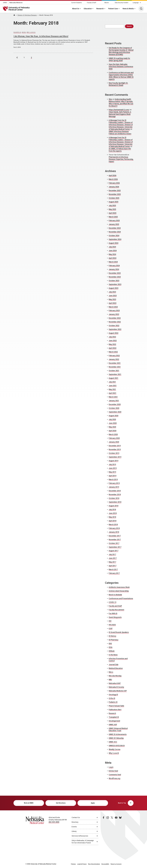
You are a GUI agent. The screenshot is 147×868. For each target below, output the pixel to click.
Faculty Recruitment (116, 610)
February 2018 (114, 528)
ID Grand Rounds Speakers (119, 632)
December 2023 (115, 273)
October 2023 (114, 281)
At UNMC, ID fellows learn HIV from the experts (120, 150)
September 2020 (115, 412)
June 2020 (113, 423)
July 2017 (112, 554)
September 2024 (115, 239)
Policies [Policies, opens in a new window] (73, 864)
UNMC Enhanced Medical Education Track (118, 729)
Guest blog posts (115, 617)
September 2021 (115, 374)
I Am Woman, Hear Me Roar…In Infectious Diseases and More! (41, 36)
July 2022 (112, 337)
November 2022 (115, 322)
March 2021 (113, 397)
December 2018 (115, 491)
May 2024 (112, 254)
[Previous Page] (17, 58)
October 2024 (114, 236)
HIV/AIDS (112, 625)
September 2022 (115, 329)
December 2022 (115, 318)
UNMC (5, 3)
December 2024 (115, 228)
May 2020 (112, 427)
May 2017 (112, 562)
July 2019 (112, 464)
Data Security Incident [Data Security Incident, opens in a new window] (122, 3)
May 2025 (112, 209)
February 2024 (114, 266)
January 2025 (114, 224)
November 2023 (115, 277)
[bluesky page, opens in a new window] (120, 831)
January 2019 (114, 487)
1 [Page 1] (24, 57)
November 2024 (115, 232)
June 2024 (113, 251)
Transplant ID (114, 717)
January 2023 (114, 314)
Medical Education (116, 668)
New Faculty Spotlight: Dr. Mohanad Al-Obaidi (118, 84)
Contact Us (76, 817)
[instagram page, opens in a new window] (108, 831)
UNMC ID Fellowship (116, 738)
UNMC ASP (113, 725)
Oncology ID (113, 695)
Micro (24, 32)
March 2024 (113, 262)
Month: (46, 15)
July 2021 (112, 382)
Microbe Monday (115, 676)
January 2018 (114, 532)
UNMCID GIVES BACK (117, 746)
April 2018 (113, 521)
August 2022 (114, 333)
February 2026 (114, 183)
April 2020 (113, 431)
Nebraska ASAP (115, 683)
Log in (111, 767)
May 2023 (112, 299)
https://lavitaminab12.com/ (119, 110)
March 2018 (113, 524)
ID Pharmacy (114, 640)
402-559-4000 (54, 822)
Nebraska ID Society (116, 687)
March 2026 (113, 179)
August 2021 (114, 378)
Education (88, 9)
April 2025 (113, 213)
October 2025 (114, 198)
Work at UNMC (29, 803)
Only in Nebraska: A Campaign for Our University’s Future (83, 842)
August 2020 (114, 416)
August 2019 (114, 461)
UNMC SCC (113, 742)
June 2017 (113, 558)
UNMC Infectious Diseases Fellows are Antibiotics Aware (120, 133)
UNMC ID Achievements (118, 734)
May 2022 (112, 344)
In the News (113, 655)
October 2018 (114, 498)
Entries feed (113, 771)
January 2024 (114, 269)
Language (136, 3)
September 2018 (115, 502)
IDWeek (112, 651)
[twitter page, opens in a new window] (112, 831)
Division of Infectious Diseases (27, 15)
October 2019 (114, 453)
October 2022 (114, 326)
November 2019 (115, 449)
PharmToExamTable (116, 706)
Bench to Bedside (115, 595)
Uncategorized (114, 721)
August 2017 (114, 551)
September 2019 (115, 457)
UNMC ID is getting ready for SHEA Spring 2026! (119, 59)
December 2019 (115, 446)
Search (129, 26)
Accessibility (105, 864)
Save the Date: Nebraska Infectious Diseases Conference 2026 (121, 66)
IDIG (110, 643)
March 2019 (113, 479)
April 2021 (113, 393)
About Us (76, 9)
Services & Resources (80, 836)
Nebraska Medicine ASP (118, 691)
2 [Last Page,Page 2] (31, 57)
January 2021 (114, 401)
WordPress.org (114, 778)
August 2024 (114, 243)
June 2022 (113, 341)
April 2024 (113, 258)
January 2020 (114, 442)
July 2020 (112, 419)
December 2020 (115, 404)
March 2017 (113, 569)
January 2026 (114, 187)
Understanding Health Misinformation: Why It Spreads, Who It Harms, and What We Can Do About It (121, 103)
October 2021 (114, 371)
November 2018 (115, 494)
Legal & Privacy (82, 864)
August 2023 (114, 288)
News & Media (128, 9)
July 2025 (112, 205)
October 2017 (114, 543)
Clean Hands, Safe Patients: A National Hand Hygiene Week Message (120, 114)
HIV (110, 621)
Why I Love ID (31, 32)
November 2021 (115, 367)
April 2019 (113, 476)
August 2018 (114, 506)
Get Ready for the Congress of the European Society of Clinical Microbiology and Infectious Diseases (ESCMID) (121, 51)
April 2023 (113, 303)
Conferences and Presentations (121, 598)
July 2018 (112, 509)
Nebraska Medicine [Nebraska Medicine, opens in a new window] (16, 3)
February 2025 (114, 220)
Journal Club (114, 664)
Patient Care (113, 9)
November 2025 (115, 194)
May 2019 (112, 472)
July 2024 (112, 247)
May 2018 (112, 517)
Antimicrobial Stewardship (119, 591)
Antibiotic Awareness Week (119, 587)
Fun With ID (17, 32)
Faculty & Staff (92, 3)
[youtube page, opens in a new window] (116, 831)
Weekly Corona (115, 749)
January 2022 (114, 359)
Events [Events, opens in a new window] (74, 827)
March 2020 (113, 434)
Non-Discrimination (94, 864)
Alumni (107, 3)
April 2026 (113, 175)
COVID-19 (112, 602)
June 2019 (113, 468)
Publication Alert (115, 710)
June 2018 (113, 513)
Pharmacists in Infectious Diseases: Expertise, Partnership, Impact (121, 159)
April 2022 (113, 348)
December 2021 (115, 363)
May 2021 (112, 389)
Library (74, 831)
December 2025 (115, 190)
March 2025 (113, 217)
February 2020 (114, 438)
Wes (110, 99)
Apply (93, 803)
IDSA (111, 647)
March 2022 (113, 352)
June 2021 (113, 386)
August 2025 (114, 202)
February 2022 (114, 356)
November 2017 (115, 539)
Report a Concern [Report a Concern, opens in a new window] (116, 864)
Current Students (76, 3)
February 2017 (114, 573)
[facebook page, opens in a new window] (103, 831)
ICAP (111, 628)
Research (100, 9)
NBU (110, 680)
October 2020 (114, 408)
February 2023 (114, 310)
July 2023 (112, 292)
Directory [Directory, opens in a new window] (75, 822)
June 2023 (113, 296)
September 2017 (115, 547)
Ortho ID (112, 698)
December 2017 (115, 536)
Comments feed (115, 775)
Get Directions (61, 803)
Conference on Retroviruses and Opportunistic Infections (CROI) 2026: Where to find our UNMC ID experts (121, 76)
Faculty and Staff (115, 606)
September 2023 (115, 284)
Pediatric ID (113, 702)
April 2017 (113, 566)
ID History (112, 636)
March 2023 (113, 307)
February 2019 (114, 483)
